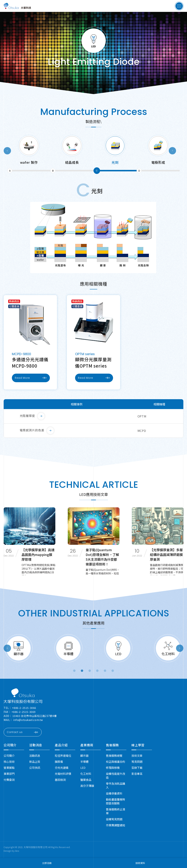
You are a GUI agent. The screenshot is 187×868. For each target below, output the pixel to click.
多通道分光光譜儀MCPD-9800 (30, 362)
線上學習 (138, 745)
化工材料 (86, 774)
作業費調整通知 (116, 825)
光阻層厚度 (27, 416)
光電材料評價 (63, 774)
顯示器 (84, 756)
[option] (29, 154)
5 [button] (105, 671)
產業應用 (87, 745)
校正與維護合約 (116, 762)
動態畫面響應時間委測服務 (116, 801)
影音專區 (137, 774)
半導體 (84, 762)
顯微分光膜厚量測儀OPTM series (93, 362)
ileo (17, 851)
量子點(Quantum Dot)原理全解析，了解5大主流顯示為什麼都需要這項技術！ (102, 557)
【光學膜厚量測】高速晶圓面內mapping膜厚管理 (38, 554)
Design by (9, 851)
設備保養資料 (114, 793)
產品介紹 (61, 745)
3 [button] (90, 671)
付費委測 (9, 780)
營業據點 (9, 768)
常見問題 (137, 762)
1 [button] (75, 671)
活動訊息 (35, 756)
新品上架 (35, 762)
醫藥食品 (86, 780)
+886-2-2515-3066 (24, 708)
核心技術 (9, 762)
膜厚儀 (59, 762)
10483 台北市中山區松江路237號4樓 (35, 716)
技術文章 (137, 756)
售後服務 (112, 745)
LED (83, 768)
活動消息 (36, 745)
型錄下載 (137, 768)
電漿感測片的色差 (32, 430)
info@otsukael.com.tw (28, 720)
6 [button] (113, 671)
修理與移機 (113, 768)
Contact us (22, 732)
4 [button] (98, 671)
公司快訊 (35, 768)
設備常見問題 (114, 819)
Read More (31, 378)
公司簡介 (10, 745)
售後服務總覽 (114, 756)
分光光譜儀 (62, 768)
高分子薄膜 (87, 786)
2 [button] (82, 671)
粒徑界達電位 (63, 756)
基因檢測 (60, 780)
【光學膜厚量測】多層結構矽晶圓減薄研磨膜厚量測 (166, 554)
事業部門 (9, 774)
